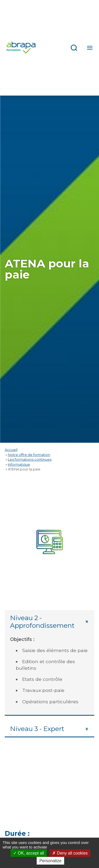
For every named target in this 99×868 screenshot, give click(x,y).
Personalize (50, 861)
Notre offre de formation (29, 455)
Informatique (19, 464)
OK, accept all (29, 853)
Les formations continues (30, 459)
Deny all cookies (70, 853)
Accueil (11, 450)
